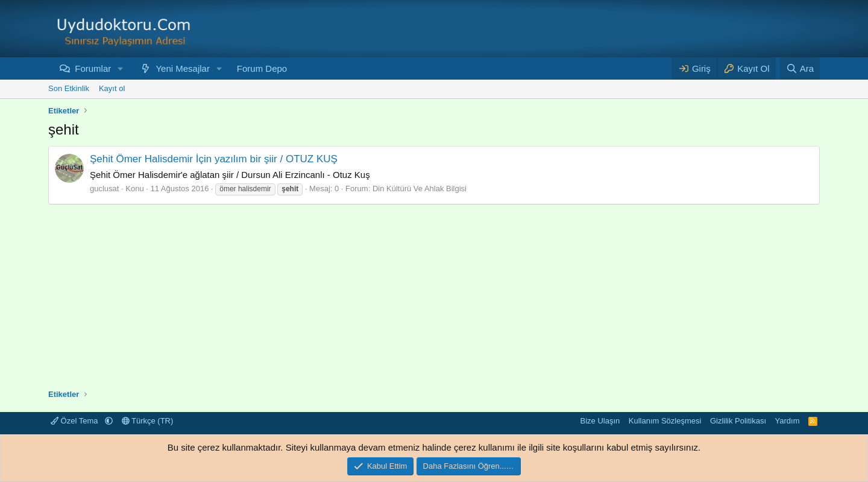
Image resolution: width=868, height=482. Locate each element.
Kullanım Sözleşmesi (665, 421)
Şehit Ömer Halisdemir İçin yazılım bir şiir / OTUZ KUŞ (214, 159)
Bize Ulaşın (600, 421)
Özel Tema (75, 421)
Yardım (788, 421)
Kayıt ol (112, 88)
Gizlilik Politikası (738, 421)
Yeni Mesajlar (183, 68)
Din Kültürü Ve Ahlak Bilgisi (420, 189)
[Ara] (800, 68)
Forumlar (93, 68)
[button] (121, 68)
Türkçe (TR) (148, 421)
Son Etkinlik (69, 88)
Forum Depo (262, 68)
